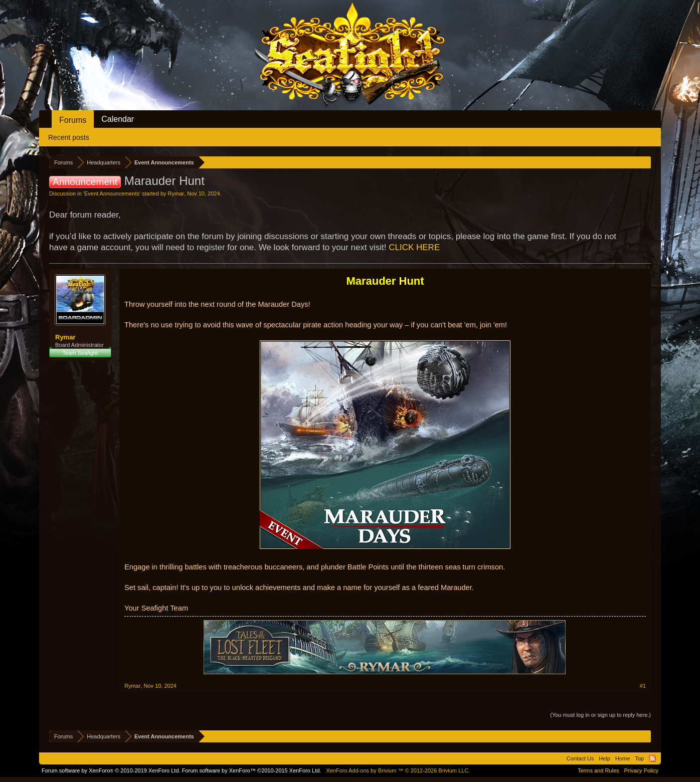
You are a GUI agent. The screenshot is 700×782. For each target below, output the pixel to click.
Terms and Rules (598, 770)
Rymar (176, 193)
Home (623, 758)
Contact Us (580, 758)
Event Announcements (112, 193)
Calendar (118, 119)
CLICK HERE (414, 247)
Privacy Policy (641, 770)
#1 (643, 686)
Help (604, 758)
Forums (73, 120)
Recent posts (69, 137)
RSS (652, 758)
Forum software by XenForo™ (252, 770)
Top (639, 758)
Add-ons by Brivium (398, 770)
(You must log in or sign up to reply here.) (600, 715)
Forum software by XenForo (111, 770)
